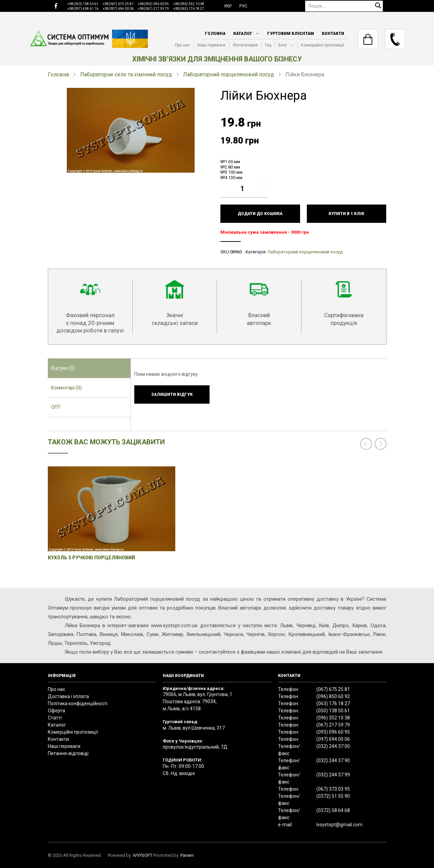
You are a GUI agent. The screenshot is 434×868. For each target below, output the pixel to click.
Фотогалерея (245, 45)
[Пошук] (344, 6)
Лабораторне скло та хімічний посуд (126, 74)
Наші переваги (211, 45)
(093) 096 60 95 (333, 732)
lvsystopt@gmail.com (339, 825)
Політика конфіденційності (78, 703)
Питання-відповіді (68, 753)
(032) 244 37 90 (333, 760)
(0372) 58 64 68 (333, 810)
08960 (236, 252)
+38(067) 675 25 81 (118, 4)
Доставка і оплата (68, 696)
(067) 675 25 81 (333, 689)
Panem (187, 855)
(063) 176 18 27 (333, 703)
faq (268, 45)
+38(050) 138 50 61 (83, 4)
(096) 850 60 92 (333, 696)
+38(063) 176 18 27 (189, 9)
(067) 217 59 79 (333, 725)
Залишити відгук (172, 394)
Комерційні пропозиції (323, 45)
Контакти (333, 34)
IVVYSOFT (143, 855)
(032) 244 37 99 (333, 775)
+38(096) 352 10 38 (189, 4)
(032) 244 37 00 (333, 746)
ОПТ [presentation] (56, 407)
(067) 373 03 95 (333, 789)
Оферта (56, 711)
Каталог (243, 34)
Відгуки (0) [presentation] (63, 368)
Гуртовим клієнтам (291, 34)
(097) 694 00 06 (333, 739)
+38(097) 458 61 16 (83, 9)
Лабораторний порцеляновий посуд (229, 74)
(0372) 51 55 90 (333, 796)
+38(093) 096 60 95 (153, 4)
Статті (55, 718)
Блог (283, 45)
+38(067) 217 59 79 (153, 9)
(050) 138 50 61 (333, 711)
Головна (215, 34)
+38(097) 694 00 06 (118, 9)
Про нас (183, 45)
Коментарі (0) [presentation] (66, 388)
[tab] (89, 368)
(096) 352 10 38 (333, 718)
